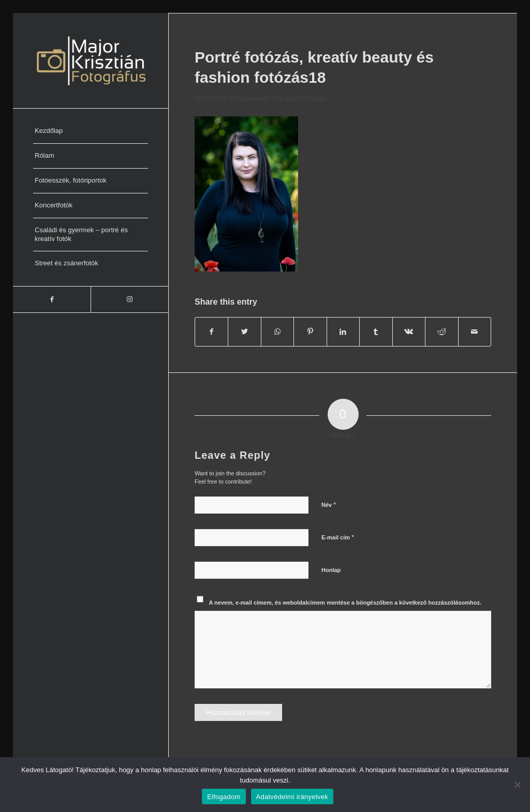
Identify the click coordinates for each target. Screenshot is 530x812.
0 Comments (252, 99)
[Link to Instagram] (129, 299)
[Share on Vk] (409, 332)
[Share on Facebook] (211, 332)
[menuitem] (91, 131)
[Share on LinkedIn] (343, 332)
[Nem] (517, 785)
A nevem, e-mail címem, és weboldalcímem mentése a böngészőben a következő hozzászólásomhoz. (345, 603)
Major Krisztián (305, 99)
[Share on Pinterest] (310, 332)
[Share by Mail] (475, 332)
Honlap (331, 570)
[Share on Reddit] (441, 332)
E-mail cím (338, 537)
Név (329, 505)
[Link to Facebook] (52, 299)
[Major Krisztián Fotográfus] (91, 61)
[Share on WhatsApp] (277, 332)
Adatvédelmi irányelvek (292, 797)
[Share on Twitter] (244, 332)
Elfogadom (224, 797)
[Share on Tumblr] (376, 332)
